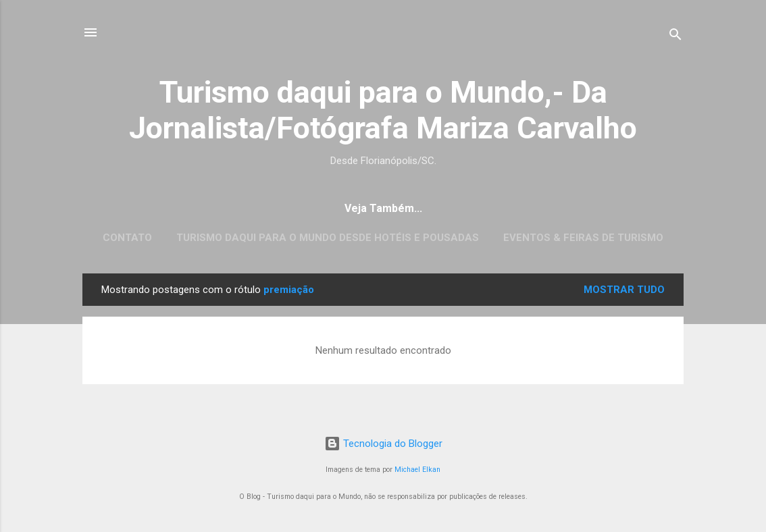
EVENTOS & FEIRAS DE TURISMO (583, 238)
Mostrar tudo (624, 290)
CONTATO (127, 238)
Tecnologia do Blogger (383, 444)
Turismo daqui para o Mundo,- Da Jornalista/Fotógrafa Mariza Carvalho (383, 110)
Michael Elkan (417, 470)
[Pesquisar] (675, 37)
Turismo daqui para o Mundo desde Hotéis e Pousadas (328, 238)
